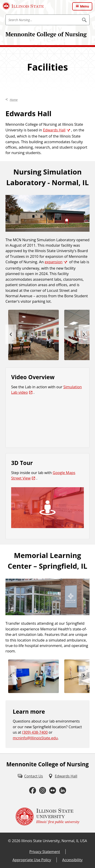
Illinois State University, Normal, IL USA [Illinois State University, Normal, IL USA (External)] (54, 841)
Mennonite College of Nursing (46, 34)
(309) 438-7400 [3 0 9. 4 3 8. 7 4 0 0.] (35, 732)
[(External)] (47, 508)
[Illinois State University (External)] (23, 6)
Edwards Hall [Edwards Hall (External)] (54, 130)
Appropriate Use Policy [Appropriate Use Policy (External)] (32, 860)
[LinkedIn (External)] (63, 791)
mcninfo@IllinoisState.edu (35, 738)
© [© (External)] (9, 841)
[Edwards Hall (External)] (63, 776)
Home (14, 100)
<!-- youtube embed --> (47, 422)
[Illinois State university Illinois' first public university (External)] (48, 816)
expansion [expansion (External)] (54, 262)
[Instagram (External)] (43, 791)
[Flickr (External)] (53, 791)
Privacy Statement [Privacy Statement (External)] (45, 852)
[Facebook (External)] (33, 791)
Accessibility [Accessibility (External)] (72, 860)
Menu (85, 6)
